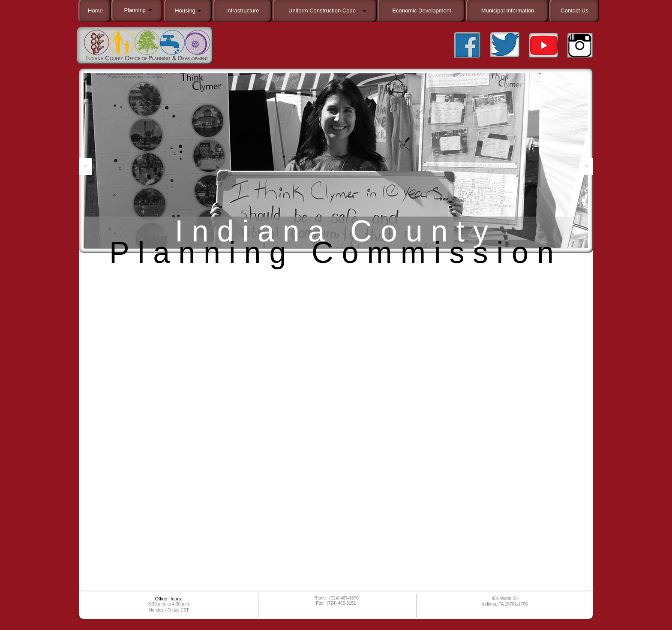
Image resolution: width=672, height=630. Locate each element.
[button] (85, 166)
